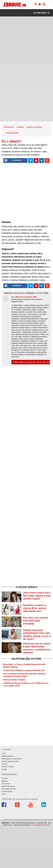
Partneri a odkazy (8, 767)
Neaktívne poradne (34, 127)
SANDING (46, 825)
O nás (4, 754)
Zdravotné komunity (8, 789)
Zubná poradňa (12, 133)
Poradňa (20, 127)
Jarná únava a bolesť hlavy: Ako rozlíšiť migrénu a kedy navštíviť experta (37, 596)
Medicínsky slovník (8, 786)
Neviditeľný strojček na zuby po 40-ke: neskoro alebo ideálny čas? (35, 608)
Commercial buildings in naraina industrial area (24, 670)
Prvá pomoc (6, 784)
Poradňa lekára (7, 792)
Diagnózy (5, 781)
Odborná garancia (8, 756)
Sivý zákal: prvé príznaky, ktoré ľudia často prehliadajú (36, 621)
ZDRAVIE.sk (9, 127)
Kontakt (4, 769)
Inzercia (4, 764)
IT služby (33, 825)
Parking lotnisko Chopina (14, 680)
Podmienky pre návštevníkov (12, 759)
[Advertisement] (26, 43)
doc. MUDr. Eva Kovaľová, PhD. (24, 297)
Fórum (4, 794)
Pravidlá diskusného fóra (10, 761)
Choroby (5, 778)
